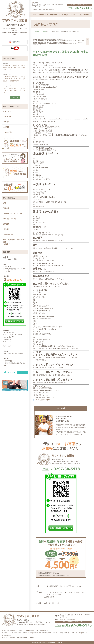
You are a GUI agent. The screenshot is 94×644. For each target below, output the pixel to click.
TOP (35, 15)
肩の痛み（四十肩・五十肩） (13, 213)
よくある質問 (8, 132)
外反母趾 (6, 229)
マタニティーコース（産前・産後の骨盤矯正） (15, 633)
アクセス (6, 122)
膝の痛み (6, 224)
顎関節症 (6, 208)
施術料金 (6, 127)
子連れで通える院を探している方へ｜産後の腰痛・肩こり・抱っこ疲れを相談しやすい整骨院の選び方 (14, 79)
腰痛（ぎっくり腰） (10, 219)
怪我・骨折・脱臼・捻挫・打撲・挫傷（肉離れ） (15, 638)
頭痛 (5, 203)
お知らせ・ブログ (42, 32)
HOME (4, 630)
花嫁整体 (35, 633)
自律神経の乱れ (9, 234)
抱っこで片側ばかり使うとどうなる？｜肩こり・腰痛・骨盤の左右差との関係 (14, 90)
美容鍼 (30, 633)
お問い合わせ (84, 15)
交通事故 (32, 638)
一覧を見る (15, 98)
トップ (34, 32)
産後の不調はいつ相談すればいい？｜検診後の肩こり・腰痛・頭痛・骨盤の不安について (14, 67)
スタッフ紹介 (8, 117)
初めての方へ (8, 111)
